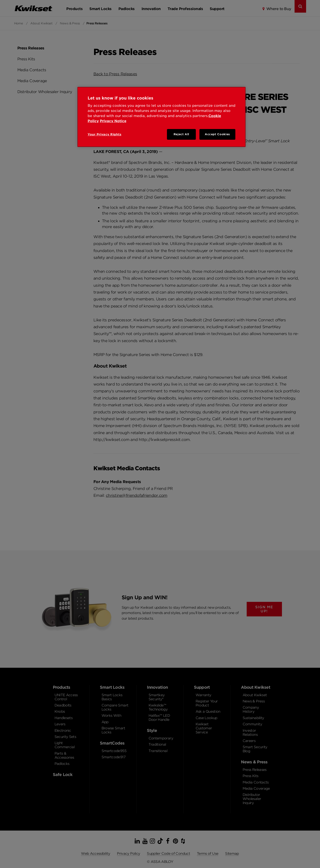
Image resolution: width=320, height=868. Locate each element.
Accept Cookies (217, 134)
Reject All (181, 134)
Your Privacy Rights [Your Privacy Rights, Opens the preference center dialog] (104, 134)
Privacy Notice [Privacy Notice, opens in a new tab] (113, 121)
